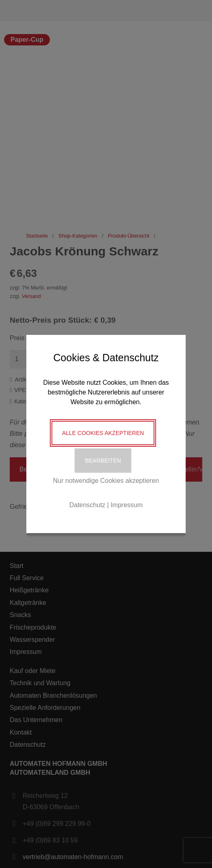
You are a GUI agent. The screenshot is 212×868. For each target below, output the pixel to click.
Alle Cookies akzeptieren (103, 433)
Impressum (127, 505)
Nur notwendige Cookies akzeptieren (106, 481)
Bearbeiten (103, 461)
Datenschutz (87, 505)
